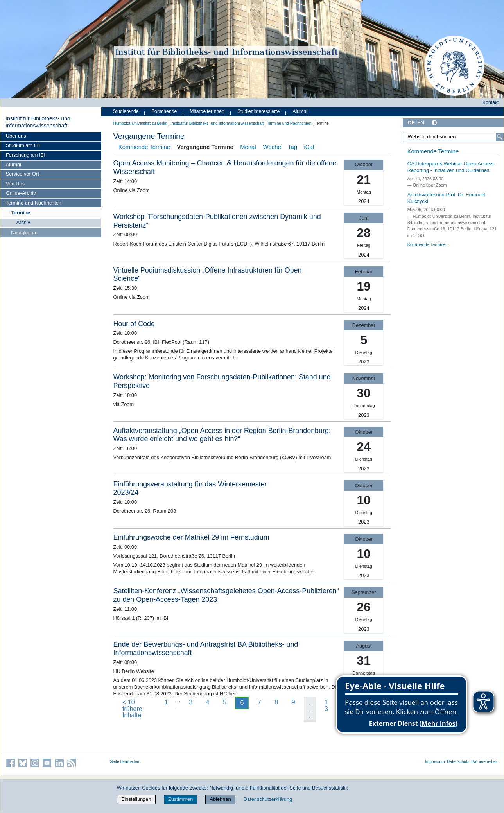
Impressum (435, 762)
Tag (292, 147)
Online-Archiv (21, 193)
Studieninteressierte (258, 111)
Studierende (126, 111)
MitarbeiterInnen (207, 111)
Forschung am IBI (26, 155)
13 (326, 705)
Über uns (16, 136)
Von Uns (15, 184)
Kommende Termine (144, 147)
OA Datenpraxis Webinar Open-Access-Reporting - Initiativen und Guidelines (451, 167)
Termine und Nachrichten (34, 203)
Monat (248, 147)
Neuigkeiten (24, 232)
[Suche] (500, 137)
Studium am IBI (23, 145)
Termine (21, 213)
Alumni (13, 164)
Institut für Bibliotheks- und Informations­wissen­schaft (38, 122)
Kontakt (491, 102)
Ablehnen (221, 799)
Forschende (164, 111)
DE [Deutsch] (411, 123)
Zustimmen (180, 799)
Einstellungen (136, 799)
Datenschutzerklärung (268, 799)
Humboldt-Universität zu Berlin (140, 123)
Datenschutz (458, 762)
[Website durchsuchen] (453, 137)
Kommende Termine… (429, 244)
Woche (272, 147)
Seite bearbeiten (125, 762)
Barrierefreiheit (485, 762)
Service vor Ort (22, 174)
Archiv (23, 222)
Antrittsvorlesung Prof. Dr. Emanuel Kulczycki (447, 198)
